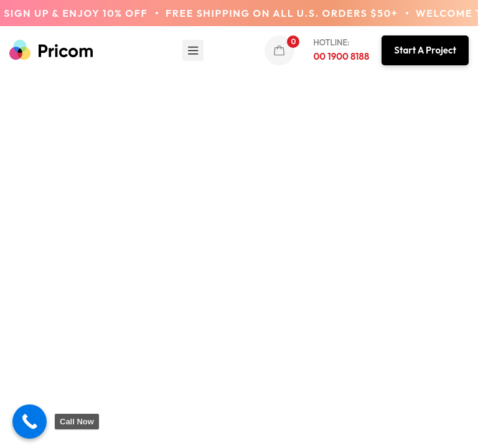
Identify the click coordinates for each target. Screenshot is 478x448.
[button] (425, 50)
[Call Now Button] (30, 422)
